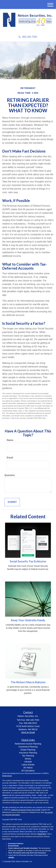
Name (10, 440)
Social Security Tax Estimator (28, 561)
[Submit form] (12, 502)
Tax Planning (28, 756)
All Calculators (28, 771)
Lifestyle (28, 762)
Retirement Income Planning (28, 744)
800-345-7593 (28, 37)
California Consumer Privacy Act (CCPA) (26, 810)
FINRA (40, 834)
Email (10, 458)
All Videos (28, 768)
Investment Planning (28, 747)
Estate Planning (28, 750)
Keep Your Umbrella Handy (28, 620)
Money (28, 759)
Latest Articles (28, 765)
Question (10, 475)
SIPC (45, 834)
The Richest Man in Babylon (28, 682)
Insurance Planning (28, 753)
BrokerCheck (7, 776)
